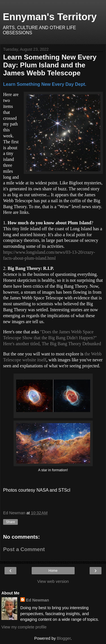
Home (53, 571)
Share (10, 522)
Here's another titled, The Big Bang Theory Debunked (52, 344)
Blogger (64, 638)
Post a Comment (24, 549)
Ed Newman (38, 600)
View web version (53, 581)
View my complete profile (24, 627)
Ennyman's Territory (50, 17)
